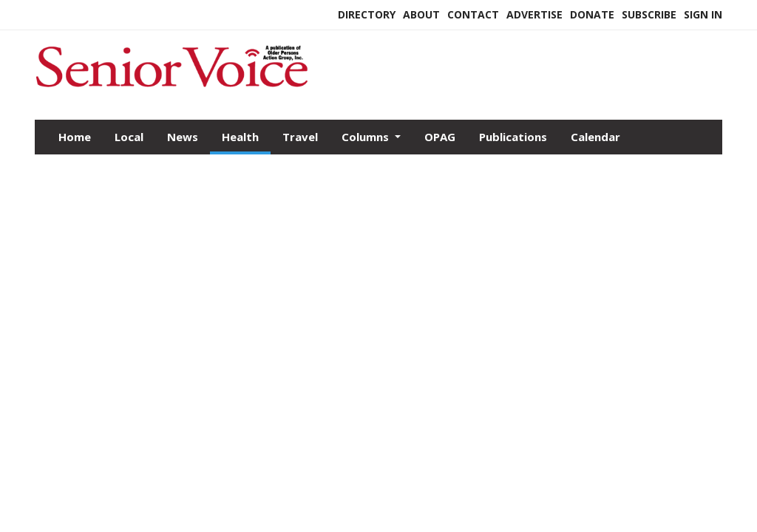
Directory (367, 14)
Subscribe (649, 14)
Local (129, 137)
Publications (513, 137)
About (421, 14)
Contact (473, 14)
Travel (300, 137)
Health (240, 137)
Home (75, 137)
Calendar (595, 137)
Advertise (534, 14)
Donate (592, 14)
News (183, 137)
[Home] (172, 88)
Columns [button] (367, 137)
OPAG (440, 137)
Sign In (703, 14)
